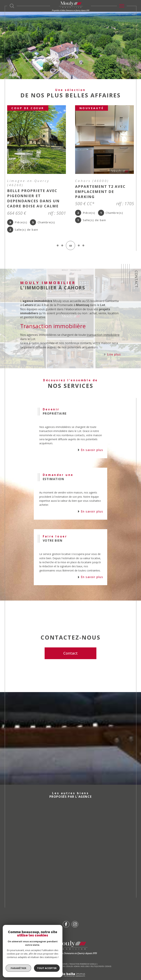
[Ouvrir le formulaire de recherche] (12, 6)
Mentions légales (65, 957)
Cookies (108, 957)
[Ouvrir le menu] (122, 6)
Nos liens (85, 957)
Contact (136, 279)
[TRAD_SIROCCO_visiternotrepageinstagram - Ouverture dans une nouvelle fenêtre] (75, 915)
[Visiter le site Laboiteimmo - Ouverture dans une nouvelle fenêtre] (70, 969)
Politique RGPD (97, 957)
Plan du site (50, 957)
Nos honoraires (36, 957)
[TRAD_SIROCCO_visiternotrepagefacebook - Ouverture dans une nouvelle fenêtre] (66, 915)
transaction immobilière (103, 326)
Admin (77, 957)
